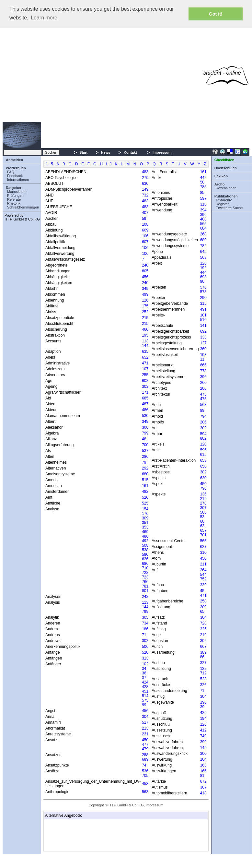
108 (145, 224)
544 (203, 575)
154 (145, 509)
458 (145, 784)
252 (145, 312)
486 (145, 410)
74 (144, 765)
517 (145, 722)
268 (203, 234)
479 (145, 749)
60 (202, 521)
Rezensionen (226, 188)
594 (203, 434)
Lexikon (221, 176)
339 (203, 585)
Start (80, 152)
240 (145, 265)
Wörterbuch (16, 168)
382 (203, 472)
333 (203, 337)
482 (145, 492)
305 (145, 617)
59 (144, 219)
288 (145, 755)
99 (144, 705)
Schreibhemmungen (23, 207)
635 (145, 351)
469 (145, 532)
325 (203, 629)
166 (203, 771)
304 (145, 717)
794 (203, 416)
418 (203, 793)
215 (145, 318)
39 (202, 707)
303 (145, 386)
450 (145, 740)
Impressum (159, 152)
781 (145, 586)
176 (145, 514)
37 (144, 678)
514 (145, 696)
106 (145, 236)
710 (145, 568)
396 (203, 215)
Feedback (15, 176)
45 (202, 591)
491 (203, 309)
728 (203, 623)
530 (145, 416)
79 (144, 462)
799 (145, 433)
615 (203, 455)
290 (203, 298)
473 (203, 394)
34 (144, 669)
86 (202, 657)
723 (145, 577)
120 (203, 444)
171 (145, 392)
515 (145, 480)
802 (203, 438)
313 (145, 658)
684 (203, 228)
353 (145, 527)
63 (202, 526)
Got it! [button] (216, 14)
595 (203, 450)
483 (145, 172)
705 (145, 776)
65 (202, 612)
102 (145, 664)
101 (203, 315)
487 (145, 404)
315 (203, 303)
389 (203, 652)
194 (203, 719)
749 (203, 736)
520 (145, 497)
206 (203, 388)
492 (145, 541)
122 (203, 669)
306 (145, 427)
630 (145, 184)
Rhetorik (14, 203)
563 (145, 792)
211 (203, 564)
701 (203, 535)
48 (144, 439)
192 (203, 268)
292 (145, 468)
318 (203, 204)
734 (145, 623)
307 (203, 508)
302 (145, 641)
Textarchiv (224, 200)
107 (145, 369)
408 (203, 219)
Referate (14, 199)
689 (145, 759)
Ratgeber (14, 188)
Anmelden (14, 160)
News (103, 152)
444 (203, 272)
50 (202, 182)
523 (203, 679)
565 (203, 224)
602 (145, 381)
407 (145, 213)
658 (203, 460)
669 (145, 230)
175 (145, 306)
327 (203, 663)
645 (203, 252)
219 (203, 499)
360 (203, 349)
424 (145, 682)
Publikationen (226, 196)
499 (145, 294)
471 (145, 363)
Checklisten (224, 160)
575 (145, 700)
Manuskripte (17, 192)
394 (203, 210)
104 (203, 759)
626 (145, 559)
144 (145, 346)
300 (203, 754)
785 (203, 187)
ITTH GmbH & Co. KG (22, 219)
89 (202, 410)
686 (145, 564)
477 (145, 744)
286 (145, 457)
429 (203, 713)
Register (222, 204)
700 (145, 445)
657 (203, 530)
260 (203, 383)
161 (145, 486)
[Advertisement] (106, 75)
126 (145, 300)
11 (202, 359)
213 (145, 728)
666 (203, 365)
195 (145, 335)
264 (203, 570)
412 (203, 730)
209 (203, 607)
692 (203, 331)
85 (202, 193)
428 (145, 687)
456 (145, 277)
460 (145, 329)
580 (145, 554)
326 (203, 685)
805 (145, 271)
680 (145, 474)
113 (145, 341)
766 (145, 582)
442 (203, 178)
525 (145, 503)
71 (144, 635)
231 (145, 734)
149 (145, 189)
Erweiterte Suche (229, 208)
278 (203, 503)
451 (145, 691)
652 (145, 357)
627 (203, 547)
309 (145, 518)
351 (145, 523)
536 (145, 771)
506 (145, 647)
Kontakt (127, 152)
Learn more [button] (44, 18)
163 (203, 765)
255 (145, 375)
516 (203, 320)
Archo (220, 184)
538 (145, 550)
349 (145, 289)
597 (203, 198)
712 (203, 673)
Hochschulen (226, 168)
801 (145, 591)
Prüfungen (15, 196)
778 (203, 371)
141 (203, 326)
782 (203, 246)
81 (202, 776)
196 (203, 702)
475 (203, 399)
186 (145, 629)
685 (145, 398)
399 (203, 742)
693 (203, 277)
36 (144, 673)
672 (203, 781)
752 (203, 579)
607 (145, 242)
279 (145, 178)
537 (145, 451)
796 (203, 488)
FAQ (11, 172)
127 (203, 343)
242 (145, 597)
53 (202, 517)
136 (203, 494)
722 (145, 573)
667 (203, 647)
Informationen (18, 180)
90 (202, 281)
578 (203, 292)
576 (203, 287)
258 (203, 601)
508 (145, 545)
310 (203, 553)
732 (145, 195)
